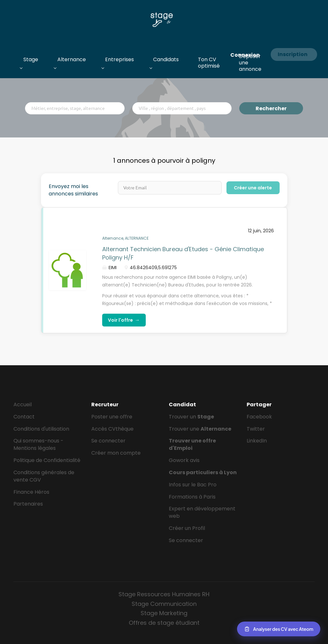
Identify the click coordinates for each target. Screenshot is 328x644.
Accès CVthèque (112, 429)
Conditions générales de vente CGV (44, 476)
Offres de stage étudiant (164, 623)
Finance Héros (31, 492)
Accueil (23, 405)
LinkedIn (257, 441)
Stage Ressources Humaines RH (164, 594)
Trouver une (200, 429)
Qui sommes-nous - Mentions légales (38, 444)
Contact (24, 417)
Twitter (256, 429)
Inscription (293, 54)
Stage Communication (164, 604)
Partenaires (28, 504)
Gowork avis (184, 460)
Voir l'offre (124, 320)
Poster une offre (112, 417)
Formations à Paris (192, 497)
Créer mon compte (116, 453)
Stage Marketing (164, 613)
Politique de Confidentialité (47, 460)
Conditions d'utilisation (41, 429)
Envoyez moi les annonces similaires (73, 190)
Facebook (259, 417)
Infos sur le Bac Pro (193, 485)
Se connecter (108, 441)
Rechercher (271, 108)
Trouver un (191, 417)
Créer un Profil (187, 528)
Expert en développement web (202, 512)
